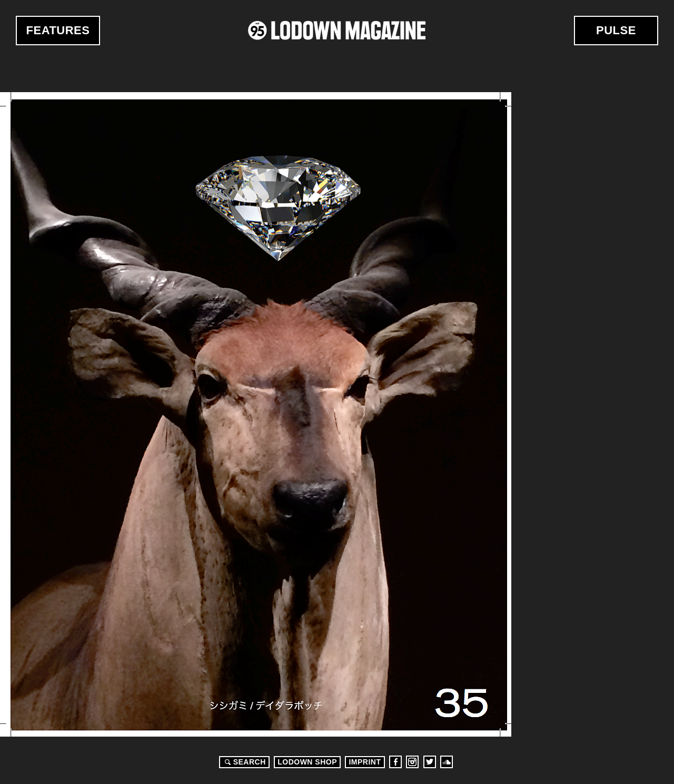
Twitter (430, 762)
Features (58, 30)
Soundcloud (447, 762)
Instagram (412, 762)
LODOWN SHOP (307, 762)
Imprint (365, 762)
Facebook (395, 762)
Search (244, 762)
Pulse (616, 30)
